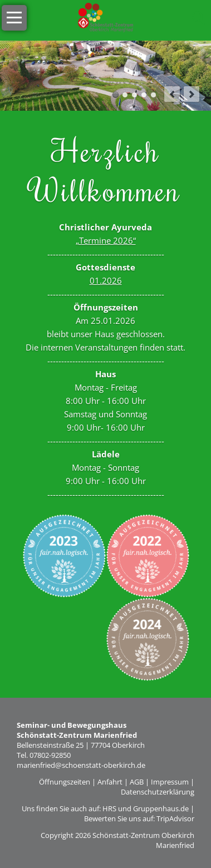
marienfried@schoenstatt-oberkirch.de (81, 765)
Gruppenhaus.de (161, 808)
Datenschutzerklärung (158, 792)
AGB (137, 782)
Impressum (170, 782)
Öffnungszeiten (65, 782)
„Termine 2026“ (106, 240)
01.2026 (106, 280)
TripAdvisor (175, 818)
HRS (109, 808)
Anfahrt (110, 782)
